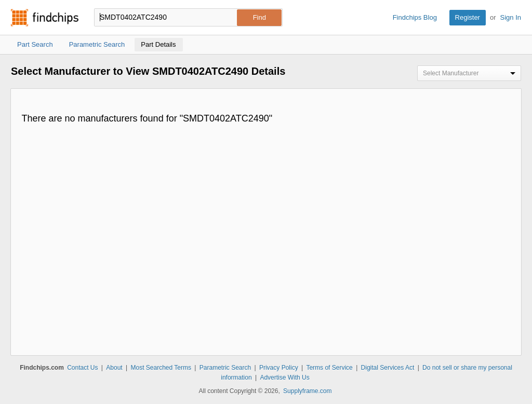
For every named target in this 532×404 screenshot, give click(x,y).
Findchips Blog (415, 17)
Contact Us (82, 368)
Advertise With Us (284, 378)
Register (468, 17)
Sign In (511, 17)
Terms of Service (329, 368)
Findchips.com (45, 18)
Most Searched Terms (161, 368)
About (114, 368)
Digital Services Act (388, 368)
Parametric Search (225, 368)
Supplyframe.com (307, 391)
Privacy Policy (279, 368)
